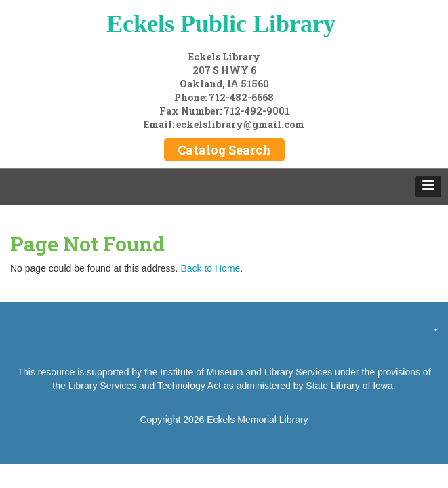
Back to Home (210, 268)
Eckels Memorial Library (257, 420)
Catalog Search (224, 150)
